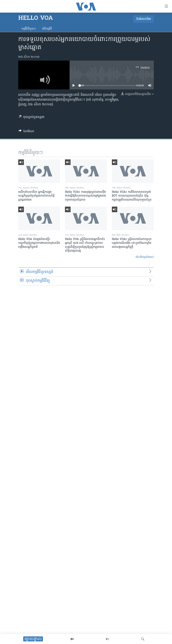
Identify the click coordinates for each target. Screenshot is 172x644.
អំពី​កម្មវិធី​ (47, 29)
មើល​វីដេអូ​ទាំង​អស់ (145, 257)
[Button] (26, 132)
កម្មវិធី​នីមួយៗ (29, 29)
